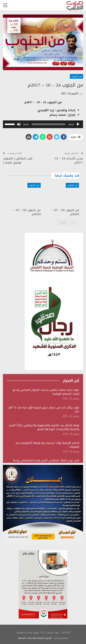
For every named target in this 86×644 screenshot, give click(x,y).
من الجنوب (76, 76)
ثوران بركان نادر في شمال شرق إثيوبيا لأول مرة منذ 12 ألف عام (44, 409)
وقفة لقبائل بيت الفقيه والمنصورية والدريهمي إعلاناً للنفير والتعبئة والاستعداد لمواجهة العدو (44, 427)
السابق (74, 222)
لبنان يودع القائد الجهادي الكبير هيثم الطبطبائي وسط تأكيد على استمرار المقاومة (46, 462)
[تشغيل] (78, 124)
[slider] (49, 124)
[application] (43, 124)
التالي (62, 222)
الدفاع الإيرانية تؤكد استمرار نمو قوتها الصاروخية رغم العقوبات (47, 445)
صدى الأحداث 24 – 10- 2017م (68, 161)
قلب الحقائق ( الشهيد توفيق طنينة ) (18, 161)
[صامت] (19, 124)
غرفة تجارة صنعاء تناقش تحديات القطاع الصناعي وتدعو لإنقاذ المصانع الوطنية (46, 392)
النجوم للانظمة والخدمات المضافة (35, 638)
